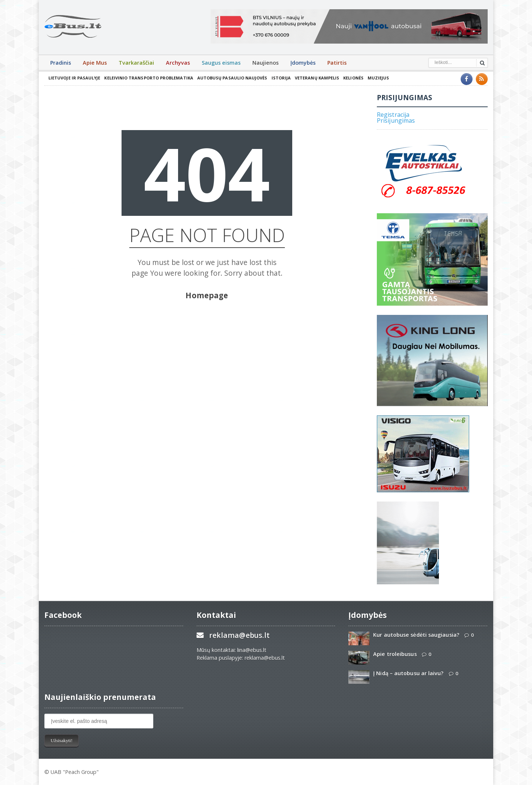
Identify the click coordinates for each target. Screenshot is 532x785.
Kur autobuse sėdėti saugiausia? (416, 635)
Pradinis (61, 63)
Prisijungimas (396, 120)
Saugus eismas (221, 63)
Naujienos (265, 63)
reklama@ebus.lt (239, 635)
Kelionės (351, 78)
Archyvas (178, 63)
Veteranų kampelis (315, 78)
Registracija (393, 115)
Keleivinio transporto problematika (148, 78)
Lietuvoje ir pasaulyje (74, 78)
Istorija (279, 78)
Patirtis (337, 63)
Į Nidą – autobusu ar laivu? (408, 673)
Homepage (207, 295)
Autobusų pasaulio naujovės (231, 78)
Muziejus (375, 78)
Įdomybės (303, 63)
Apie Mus (95, 63)
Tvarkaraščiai (136, 63)
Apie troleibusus (395, 654)
